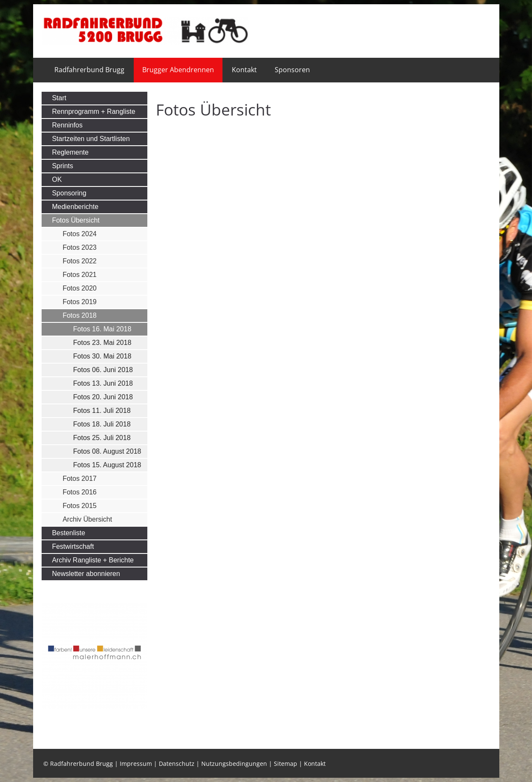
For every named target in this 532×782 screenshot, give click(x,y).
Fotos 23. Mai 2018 (102, 343)
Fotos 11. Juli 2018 (102, 411)
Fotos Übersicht (76, 220)
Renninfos (67, 125)
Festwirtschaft (73, 546)
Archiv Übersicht (87, 519)
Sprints (62, 166)
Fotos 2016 (79, 492)
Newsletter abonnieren (86, 574)
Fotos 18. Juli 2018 (102, 424)
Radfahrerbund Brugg (89, 70)
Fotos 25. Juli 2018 (102, 438)
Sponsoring (69, 193)
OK (57, 179)
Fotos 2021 (79, 275)
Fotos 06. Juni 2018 (103, 370)
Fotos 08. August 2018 (107, 451)
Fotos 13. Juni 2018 (103, 383)
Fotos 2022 (79, 261)
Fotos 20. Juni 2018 (103, 397)
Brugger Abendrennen (178, 70)
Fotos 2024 (79, 234)
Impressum (136, 764)
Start (59, 98)
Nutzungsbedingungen (234, 764)
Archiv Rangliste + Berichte (93, 560)
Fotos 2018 (79, 315)
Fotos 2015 (79, 506)
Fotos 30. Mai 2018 (102, 356)
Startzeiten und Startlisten (91, 139)
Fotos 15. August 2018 (107, 465)
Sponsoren (292, 70)
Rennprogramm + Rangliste (93, 112)
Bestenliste (68, 533)
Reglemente (70, 152)
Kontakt (244, 70)
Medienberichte (75, 207)
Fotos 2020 (79, 288)
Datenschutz (177, 764)
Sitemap (286, 764)
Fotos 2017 (79, 479)
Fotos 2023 (79, 247)
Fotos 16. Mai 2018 (102, 329)
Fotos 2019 (79, 302)
